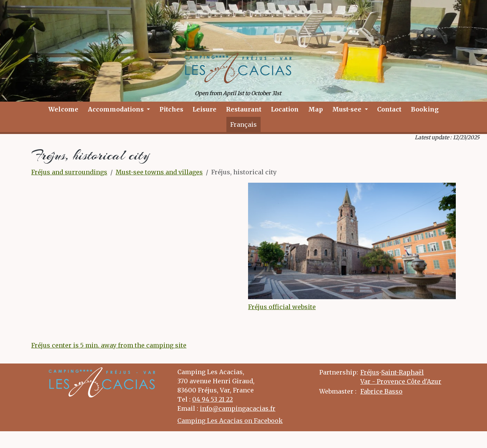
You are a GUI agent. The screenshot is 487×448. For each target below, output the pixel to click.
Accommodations (117, 109)
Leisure (205, 109)
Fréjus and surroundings (69, 172)
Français (243, 124)
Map (316, 109)
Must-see (348, 109)
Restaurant (244, 109)
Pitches (171, 109)
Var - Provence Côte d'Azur (401, 381)
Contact (389, 109)
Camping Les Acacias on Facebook (230, 421)
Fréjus (370, 372)
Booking (425, 109)
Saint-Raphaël (403, 372)
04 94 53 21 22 (212, 399)
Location (285, 109)
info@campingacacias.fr (238, 408)
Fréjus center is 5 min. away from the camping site (109, 345)
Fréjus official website (282, 307)
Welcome (63, 109)
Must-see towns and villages (159, 172)
